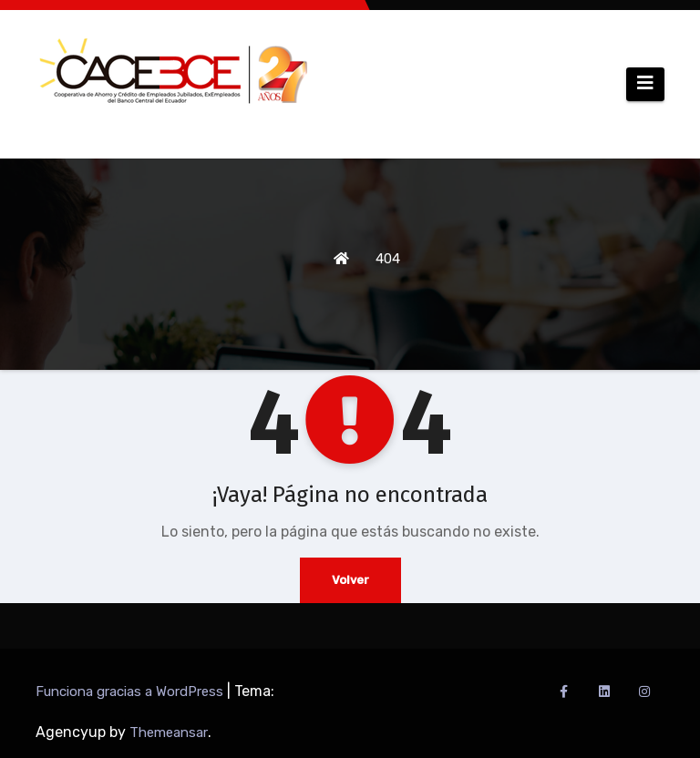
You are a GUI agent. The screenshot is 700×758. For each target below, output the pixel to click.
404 (388, 259)
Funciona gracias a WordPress (131, 691)
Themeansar (169, 732)
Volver (350, 580)
